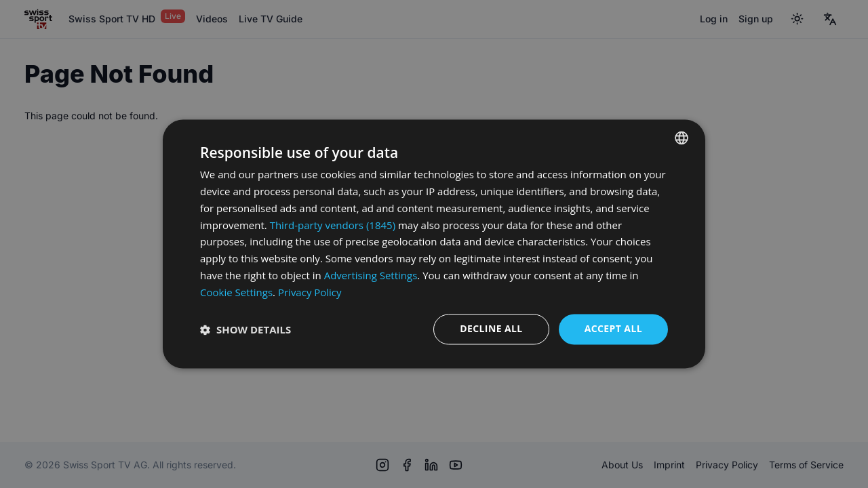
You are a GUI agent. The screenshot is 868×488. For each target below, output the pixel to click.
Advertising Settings (371, 275)
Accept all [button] (613, 329)
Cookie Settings (236, 292)
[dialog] (434, 244)
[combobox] (682, 138)
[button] (245, 329)
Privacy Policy (310, 292)
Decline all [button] (491, 329)
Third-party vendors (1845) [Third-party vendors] (333, 225)
